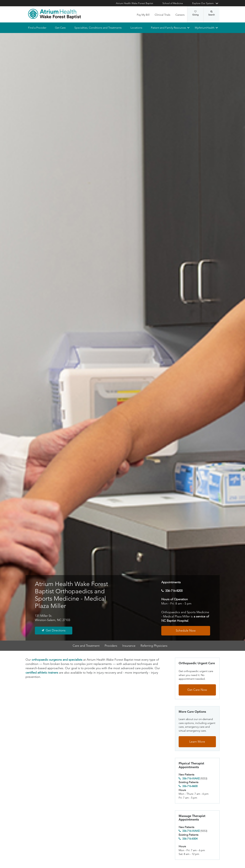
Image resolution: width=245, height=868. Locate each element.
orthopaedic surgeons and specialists (57, 660)
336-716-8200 (174, 591)
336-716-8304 (190, 839)
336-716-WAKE (191, 778)
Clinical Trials (162, 15)
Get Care (60, 28)
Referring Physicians (154, 646)
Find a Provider (37, 28)
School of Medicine (173, 3)
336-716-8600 (190, 786)
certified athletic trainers (42, 673)
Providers (111, 646)
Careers (180, 15)
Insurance (129, 646)
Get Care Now (197, 690)
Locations (136, 28)
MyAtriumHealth (205, 28)
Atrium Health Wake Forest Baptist (134, 3)
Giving (195, 13)
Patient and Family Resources (168, 28)
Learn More (197, 742)
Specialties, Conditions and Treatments (98, 28)
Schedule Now (186, 631)
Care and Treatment (86, 646)
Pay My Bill (143, 15)
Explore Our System (203, 3)
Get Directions (56, 630)
